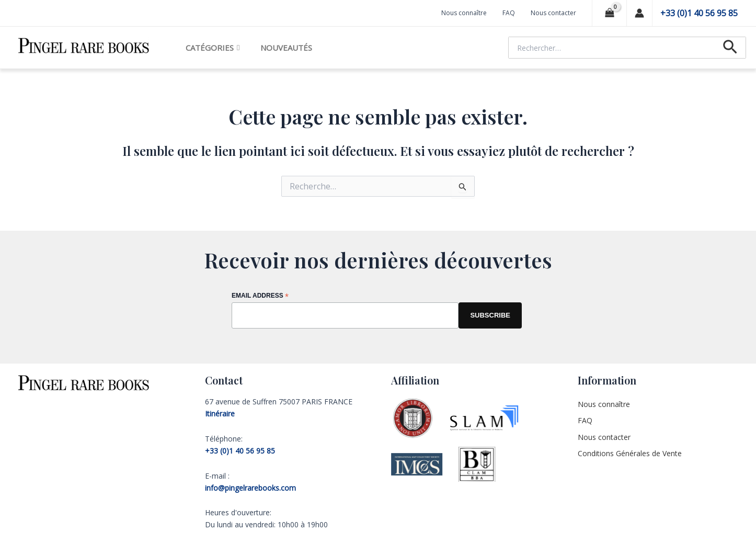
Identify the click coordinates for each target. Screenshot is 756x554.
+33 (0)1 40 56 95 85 (699, 13)
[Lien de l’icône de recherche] (730, 48)
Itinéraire (220, 414)
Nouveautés (286, 48)
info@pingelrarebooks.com (250, 488)
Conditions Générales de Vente (630, 453)
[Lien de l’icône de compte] (639, 13)
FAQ (509, 13)
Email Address (260, 296)
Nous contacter (553, 13)
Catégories (213, 48)
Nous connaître (464, 13)
